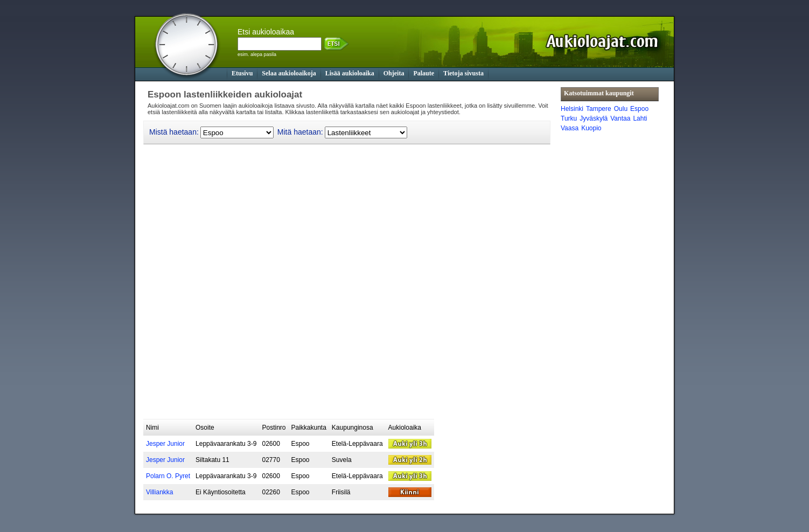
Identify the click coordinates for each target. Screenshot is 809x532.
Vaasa (570, 128)
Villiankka (159, 492)
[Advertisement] (339, 393)
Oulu (621, 109)
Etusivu (242, 73)
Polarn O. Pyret (168, 476)
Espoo (639, 109)
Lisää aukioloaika (350, 73)
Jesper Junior (165, 444)
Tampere (599, 109)
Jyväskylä (594, 118)
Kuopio (591, 128)
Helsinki (572, 109)
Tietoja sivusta (463, 73)
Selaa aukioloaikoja (289, 73)
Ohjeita (394, 73)
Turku (569, 118)
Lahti (640, 118)
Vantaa (620, 118)
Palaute (424, 73)
